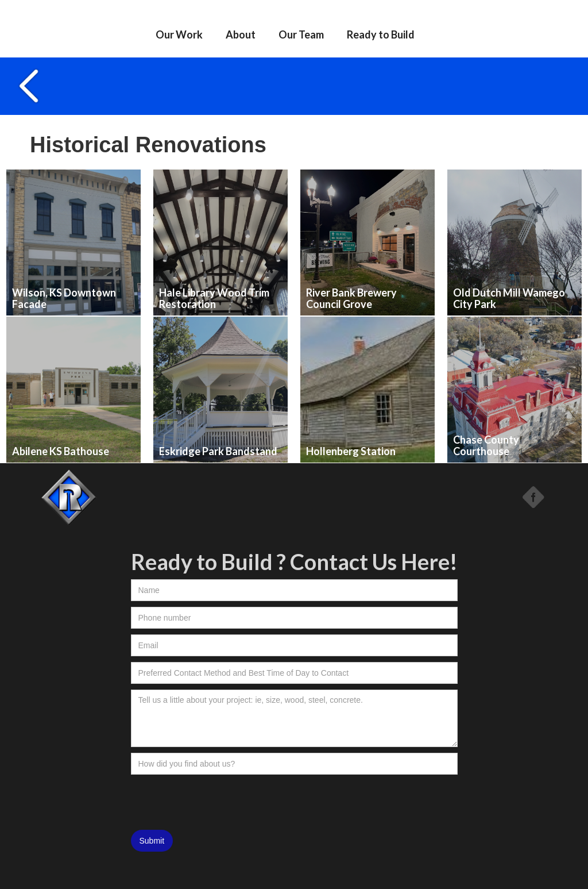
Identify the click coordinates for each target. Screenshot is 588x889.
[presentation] (218, 803)
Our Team (301, 34)
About (241, 34)
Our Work (179, 34)
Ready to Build (381, 34)
